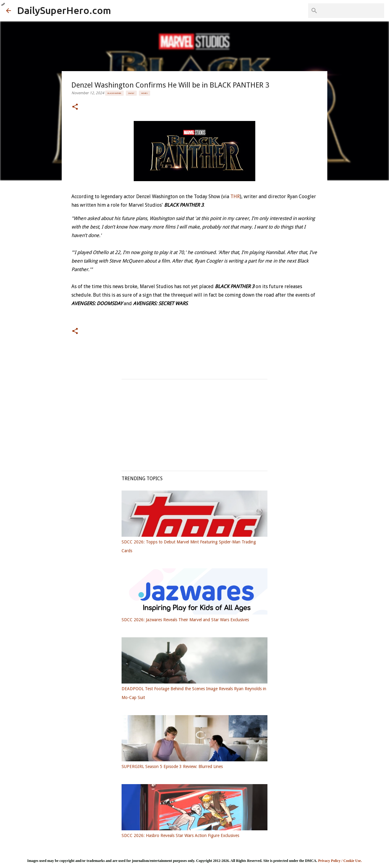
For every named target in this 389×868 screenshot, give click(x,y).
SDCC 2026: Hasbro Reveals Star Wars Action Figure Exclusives (180, 835)
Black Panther (114, 93)
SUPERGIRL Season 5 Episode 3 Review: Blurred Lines (172, 766)
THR (235, 196)
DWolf (131, 93)
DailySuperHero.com (64, 10)
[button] (75, 107)
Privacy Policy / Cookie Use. (340, 861)
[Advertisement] (194, 422)
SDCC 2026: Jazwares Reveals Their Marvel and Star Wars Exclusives (185, 620)
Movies (145, 93)
